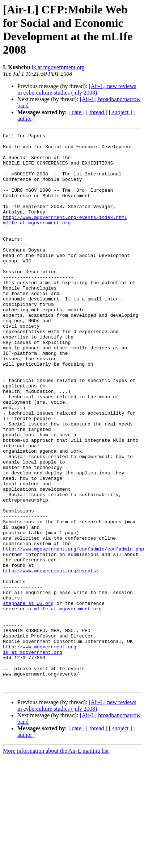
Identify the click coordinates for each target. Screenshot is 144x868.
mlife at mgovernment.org (37, 241)
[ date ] (77, 112)
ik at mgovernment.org (58, 67)
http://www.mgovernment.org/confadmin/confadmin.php (73, 632)
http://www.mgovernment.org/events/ (51, 659)
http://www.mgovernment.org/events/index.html (65, 234)
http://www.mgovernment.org (40, 750)
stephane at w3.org (28, 698)
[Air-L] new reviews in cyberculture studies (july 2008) (77, 89)
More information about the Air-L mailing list (56, 862)
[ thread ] (97, 112)
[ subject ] (120, 112)
